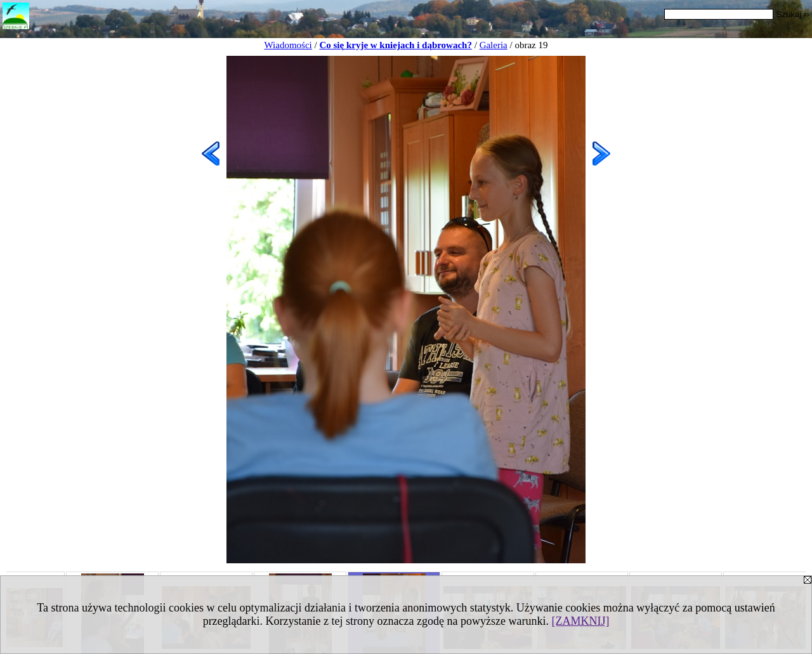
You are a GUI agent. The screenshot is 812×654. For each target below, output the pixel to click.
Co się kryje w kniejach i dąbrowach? (396, 45)
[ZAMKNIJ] (580, 621)
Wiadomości (288, 45)
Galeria (494, 45)
